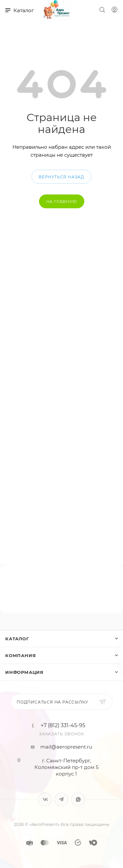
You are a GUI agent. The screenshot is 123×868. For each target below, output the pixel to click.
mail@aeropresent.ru (66, 747)
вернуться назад (61, 177)
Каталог (17, 639)
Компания (20, 655)
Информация (24, 672)
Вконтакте (45, 799)
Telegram (61, 799)
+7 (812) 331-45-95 (63, 726)
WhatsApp (78, 799)
